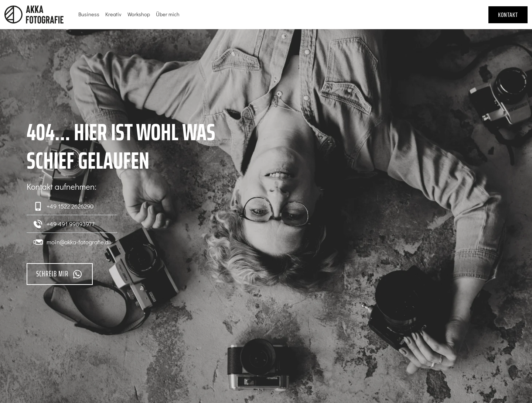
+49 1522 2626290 (63, 206)
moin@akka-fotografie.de (72, 242)
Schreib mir (60, 274)
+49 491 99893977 (64, 224)
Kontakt (508, 15)
